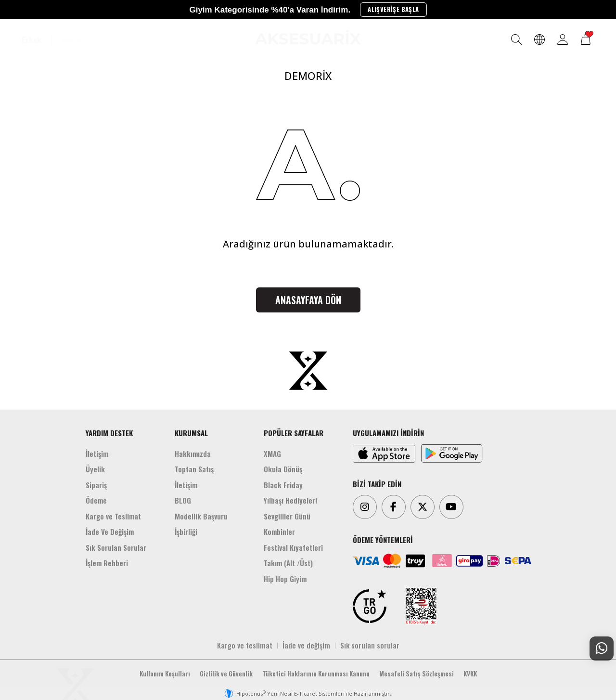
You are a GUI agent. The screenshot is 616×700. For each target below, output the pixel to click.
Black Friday (283, 485)
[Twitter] (423, 507)
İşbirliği (186, 531)
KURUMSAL (191, 433)
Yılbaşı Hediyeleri (290, 500)
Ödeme (96, 500)
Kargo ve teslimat (245, 645)
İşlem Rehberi (107, 563)
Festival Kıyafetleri (293, 547)
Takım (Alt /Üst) (288, 563)
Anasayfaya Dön (308, 300)
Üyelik (95, 469)
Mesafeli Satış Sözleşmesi (417, 674)
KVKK (470, 674)
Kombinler (279, 531)
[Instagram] (365, 507)
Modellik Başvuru (201, 516)
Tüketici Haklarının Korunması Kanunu (316, 674)
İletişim (97, 454)
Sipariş (96, 485)
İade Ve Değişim (110, 531)
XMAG (272, 454)
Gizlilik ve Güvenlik (226, 674)
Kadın (71, 40)
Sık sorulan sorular (370, 645)
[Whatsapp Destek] (602, 648)
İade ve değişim (306, 645)
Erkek (32, 40)
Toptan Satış (194, 469)
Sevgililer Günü (287, 516)
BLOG (183, 500)
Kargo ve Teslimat (113, 516)
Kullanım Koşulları (165, 674)
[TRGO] (370, 606)
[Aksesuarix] (308, 37)
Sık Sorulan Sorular (116, 547)
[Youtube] (451, 507)
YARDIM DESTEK (109, 433)
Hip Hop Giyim (285, 579)
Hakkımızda (193, 454)
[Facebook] (394, 507)
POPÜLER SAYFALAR (294, 433)
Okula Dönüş (283, 469)
